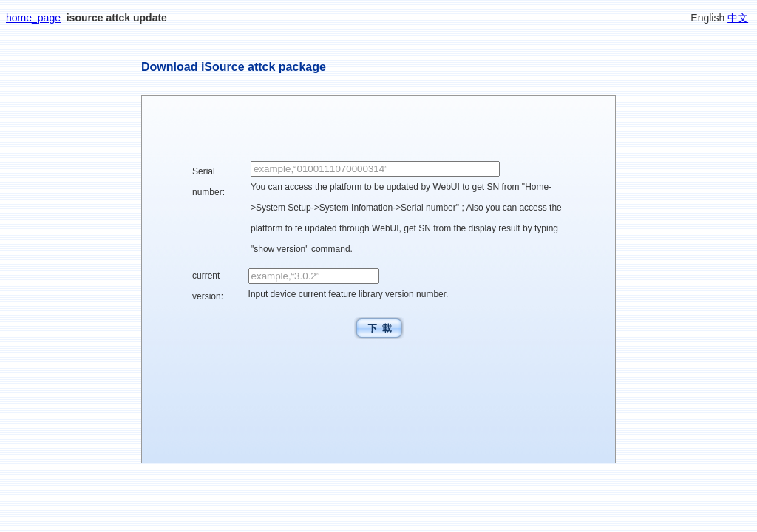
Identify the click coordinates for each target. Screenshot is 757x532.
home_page (33, 18)
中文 (738, 18)
